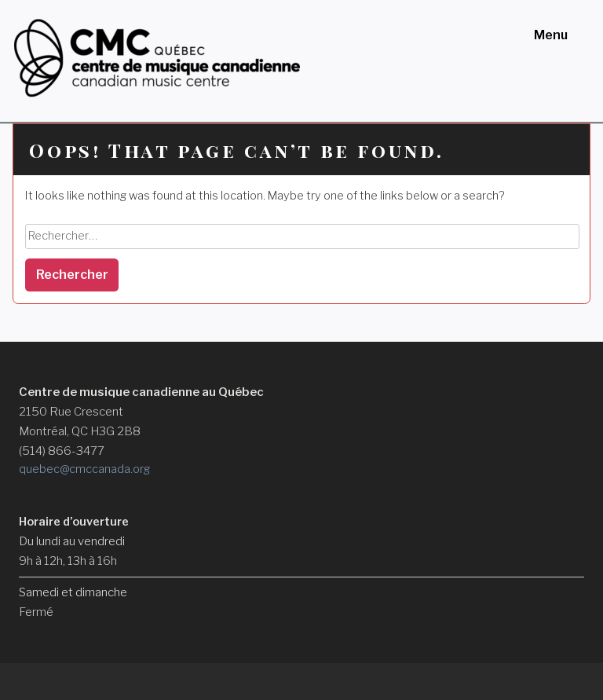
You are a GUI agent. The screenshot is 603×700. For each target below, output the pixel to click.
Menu (551, 35)
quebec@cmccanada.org (84, 469)
